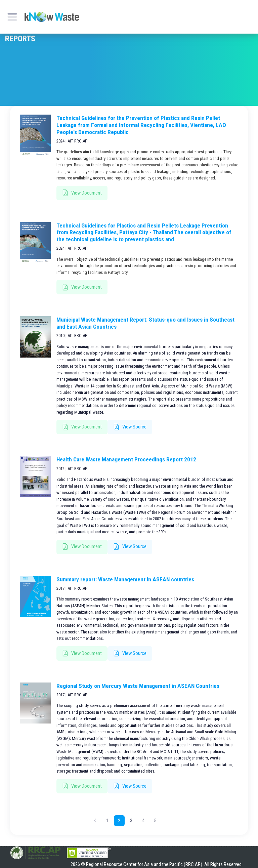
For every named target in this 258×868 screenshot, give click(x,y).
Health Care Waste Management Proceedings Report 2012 (126, 459)
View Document (82, 193)
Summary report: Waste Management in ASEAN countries (125, 579)
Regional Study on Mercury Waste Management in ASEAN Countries (138, 686)
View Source (130, 427)
